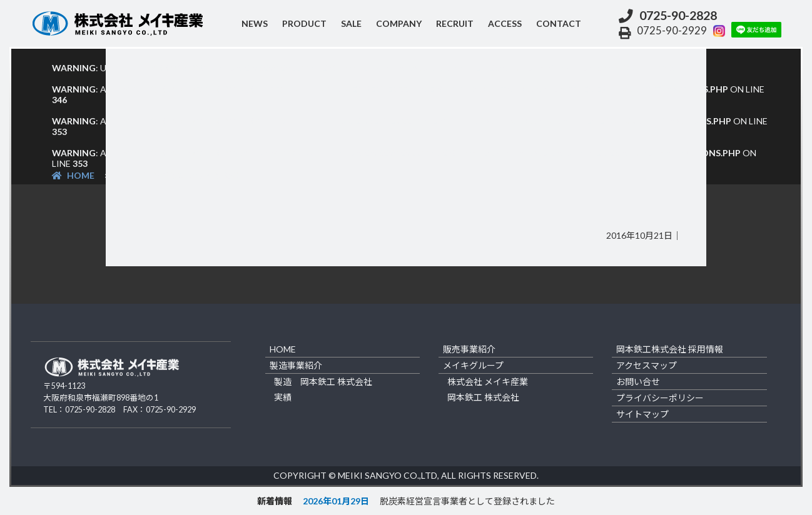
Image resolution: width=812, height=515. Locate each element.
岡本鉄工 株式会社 (483, 397)
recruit (455, 23)
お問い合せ (638, 382)
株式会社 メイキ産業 (488, 382)
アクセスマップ (647, 365)
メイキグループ (473, 365)
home (283, 349)
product (304, 23)
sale (351, 23)
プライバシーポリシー (660, 398)
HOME (73, 175)
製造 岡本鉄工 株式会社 (323, 382)
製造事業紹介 (296, 365)
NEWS (255, 23)
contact (559, 23)
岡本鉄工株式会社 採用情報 (670, 349)
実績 (283, 397)
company (399, 23)
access (505, 23)
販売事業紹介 (469, 349)
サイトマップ (642, 414)
